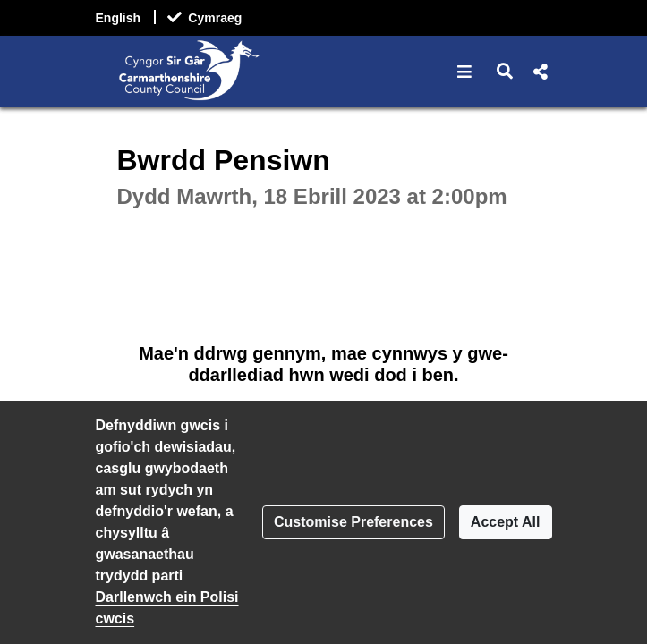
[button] (465, 72)
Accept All (506, 522)
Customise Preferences (353, 522)
